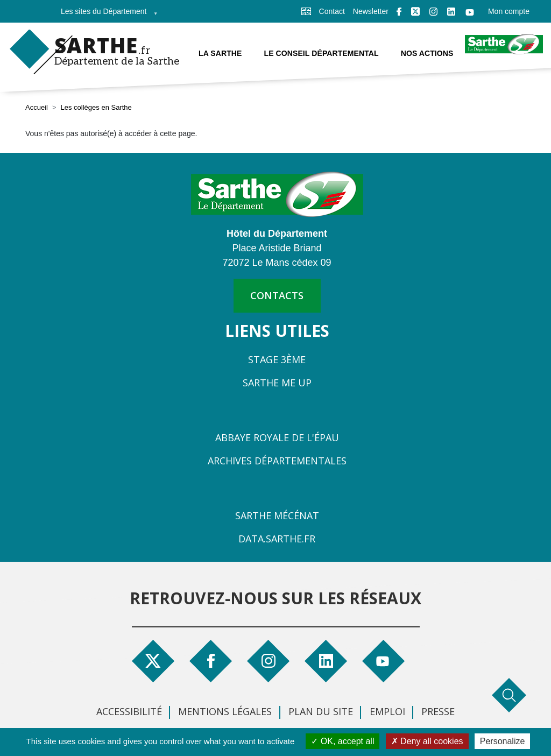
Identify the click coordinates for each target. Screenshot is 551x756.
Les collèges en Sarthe (96, 107)
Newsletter (371, 11)
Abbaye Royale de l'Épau (277, 437)
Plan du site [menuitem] (321, 711)
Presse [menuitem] (438, 711)
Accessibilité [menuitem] (129, 711)
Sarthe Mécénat (277, 515)
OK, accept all (342, 741)
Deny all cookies (427, 741)
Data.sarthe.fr (277, 539)
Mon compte (509, 11)
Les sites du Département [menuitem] (106, 15)
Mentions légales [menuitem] (225, 711)
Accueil (37, 107)
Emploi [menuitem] (387, 711)
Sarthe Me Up (277, 383)
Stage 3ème (277, 359)
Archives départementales (277, 461)
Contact (332, 11)
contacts (277, 295)
